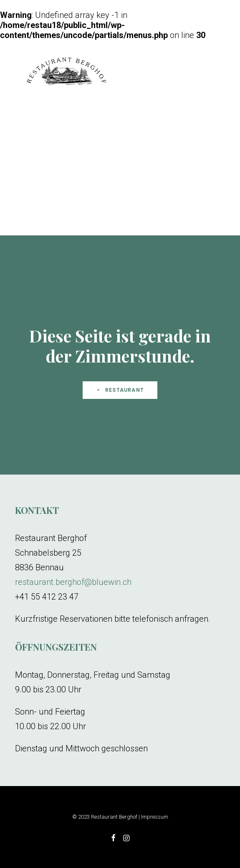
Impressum (155, 817)
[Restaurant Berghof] (66, 72)
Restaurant (120, 390)
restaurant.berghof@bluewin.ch (73, 582)
